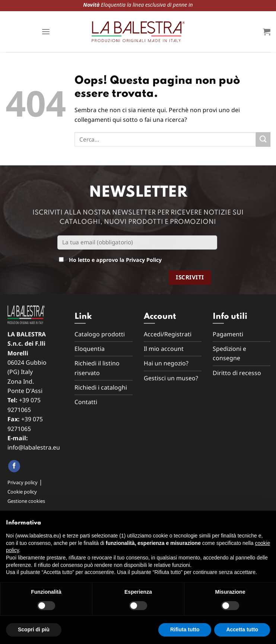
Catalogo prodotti (100, 334)
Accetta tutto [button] (242, 629)
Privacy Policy (144, 260)
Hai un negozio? (166, 363)
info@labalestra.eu (34, 447)
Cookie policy (22, 492)
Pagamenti (228, 334)
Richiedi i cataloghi (101, 387)
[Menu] (46, 32)
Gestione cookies (26, 501)
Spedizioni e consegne (229, 353)
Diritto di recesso (237, 373)
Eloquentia (90, 349)
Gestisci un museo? (171, 378)
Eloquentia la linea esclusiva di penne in (59, 5)
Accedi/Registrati (168, 334)
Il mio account (164, 349)
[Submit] (263, 139)
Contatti (86, 402)
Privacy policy (23, 482)
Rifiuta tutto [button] (185, 629)
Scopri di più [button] (34, 629)
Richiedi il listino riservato (97, 368)
